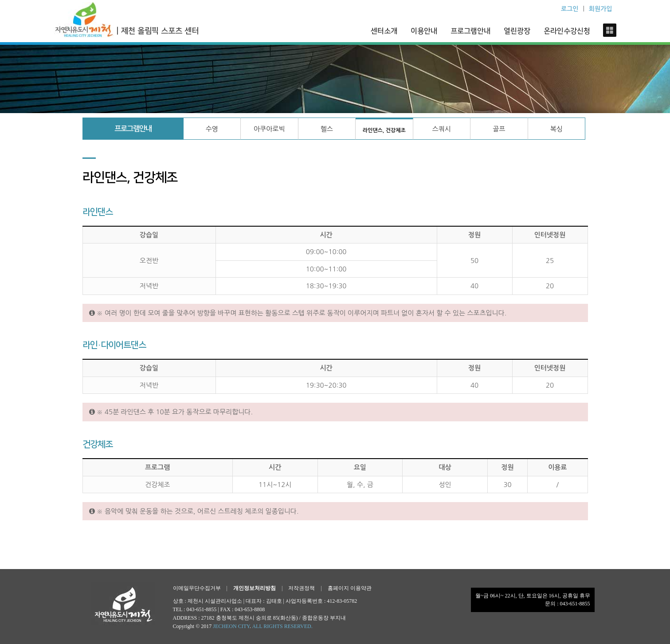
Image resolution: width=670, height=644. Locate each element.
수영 (212, 129)
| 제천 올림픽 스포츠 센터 (157, 31)
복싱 (556, 129)
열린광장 (517, 31)
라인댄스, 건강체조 (384, 130)
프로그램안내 (470, 31)
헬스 (327, 129)
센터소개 (384, 31)
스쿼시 (442, 129)
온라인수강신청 (567, 31)
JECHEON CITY (231, 626)
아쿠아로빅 (269, 129)
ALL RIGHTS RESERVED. (282, 626)
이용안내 (424, 31)
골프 (499, 129)
